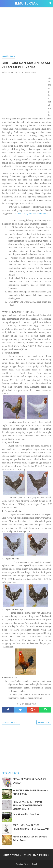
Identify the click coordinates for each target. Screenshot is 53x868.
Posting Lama (44, 722)
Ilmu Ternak (26, 3)
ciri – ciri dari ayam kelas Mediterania (30, 214)
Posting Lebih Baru (11, 722)
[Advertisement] (26, 32)
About (6, 855)
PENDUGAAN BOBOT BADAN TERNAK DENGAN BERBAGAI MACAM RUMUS (27, 805)
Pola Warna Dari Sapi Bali (26, 814)
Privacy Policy (29, 855)
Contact (16, 855)
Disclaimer (44, 855)
